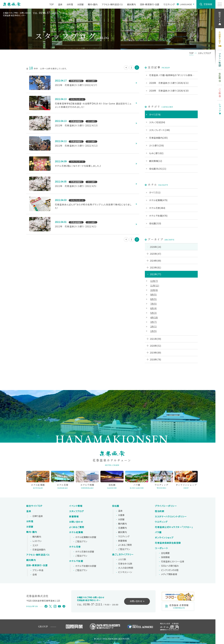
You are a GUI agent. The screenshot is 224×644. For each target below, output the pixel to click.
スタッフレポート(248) (160, 130)
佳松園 (116, 506)
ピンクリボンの (170, 570)
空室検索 (208, 4)
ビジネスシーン (125, 572)
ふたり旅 (122, 559)
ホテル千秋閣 (76, 561)
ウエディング (124, 536)
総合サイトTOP (34, 506)
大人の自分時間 (126, 568)
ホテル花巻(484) (157, 208)
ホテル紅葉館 (76, 532)
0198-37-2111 (48, 13)
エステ (35, 545)
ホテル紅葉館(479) (158, 200)
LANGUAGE (186, 4)
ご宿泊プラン (81, 541)
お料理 (30, 521)
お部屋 (30, 527)
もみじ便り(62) (156, 153)
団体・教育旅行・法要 (37, 565)
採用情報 (165, 557)
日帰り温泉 (38, 516)
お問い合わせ (76, 522)
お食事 (121, 515)
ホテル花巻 (75, 547)
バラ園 (158, 532)
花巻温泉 (174, 527)
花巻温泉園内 (39, 550)
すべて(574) (155, 114)
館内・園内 (32, 532)
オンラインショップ (164, 538)
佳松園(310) (155, 223)
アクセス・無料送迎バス (38, 555)
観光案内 (31, 560)
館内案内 (37, 537)
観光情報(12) (156, 161)
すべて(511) (155, 192)
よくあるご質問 (77, 527)
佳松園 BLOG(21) (158, 169)
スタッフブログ (76, 511)
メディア (169, 574)
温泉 (29, 511)
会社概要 (165, 553)
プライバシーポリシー (166, 506)
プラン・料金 (38, 570)
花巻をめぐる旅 (125, 564)
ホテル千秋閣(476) (158, 216)
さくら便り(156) (157, 145)
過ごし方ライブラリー (123, 554)
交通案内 (122, 528)
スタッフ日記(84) (157, 122)
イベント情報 (76, 506)
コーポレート (161, 548)
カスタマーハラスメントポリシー (171, 517)
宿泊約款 (160, 511)
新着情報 (74, 517)
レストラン (37, 541)
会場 (35, 575)
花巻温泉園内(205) (158, 138)
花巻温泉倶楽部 (168, 543)
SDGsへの (170, 566)
